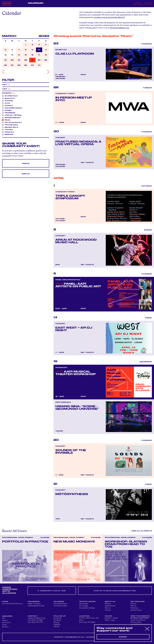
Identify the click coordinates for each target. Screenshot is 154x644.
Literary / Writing (12, 115)
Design (8, 110)
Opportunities (87, 602)
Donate (133, 604)
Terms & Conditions (138, 620)
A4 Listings (84, 606)
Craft (7, 103)
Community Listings (87, 608)
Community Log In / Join (52, 591)
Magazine (7, 616)
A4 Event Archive (60, 606)
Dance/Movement (13, 108)
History (108, 608)
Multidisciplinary (12, 117)
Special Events (136, 610)
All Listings (84, 604)
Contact (108, 610)
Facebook (57, 620)
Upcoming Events (60, 604)
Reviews (5, 627)
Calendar (36, 3)
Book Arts (9, 98)
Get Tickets (87, 163)
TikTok (56, 627)
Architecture (11, 96)
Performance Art (13, 122)
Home (5, 602)
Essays (5, 620)
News (4, 625)
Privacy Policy (136, 622)
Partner (133, 606)
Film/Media (9, 113)
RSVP (83, 75)
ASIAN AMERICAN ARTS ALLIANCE (10, 590)
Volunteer (134, 608)
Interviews (6, 623)
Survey (123, 637)
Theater (8, 129)
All (3, 618)
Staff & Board (110, 606)
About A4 (110, 602)
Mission (108, 604)
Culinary (8, 105)
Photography (11, 125)
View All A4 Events (142, 531)
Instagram (57, 618)
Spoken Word (11, 127)
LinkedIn (57, 625)
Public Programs (34, 604)
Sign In (26, 164)
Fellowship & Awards (36, 606)
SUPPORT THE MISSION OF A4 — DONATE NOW (77, 637)
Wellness (8, 134)
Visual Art (9, 132)
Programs (34, 602)
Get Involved (138, 602)
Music (7, 120)
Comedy (8, 101)
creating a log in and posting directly (109, 17)
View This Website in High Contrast (140, 617)
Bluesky (57, 622)
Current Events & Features (12, 604)
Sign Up (26, 174)
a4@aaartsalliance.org (119, 28)
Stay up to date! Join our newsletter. (115, 591)
